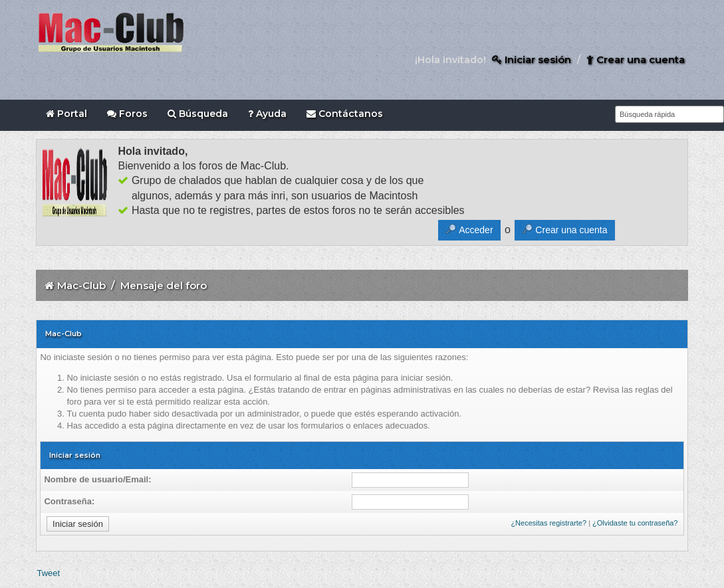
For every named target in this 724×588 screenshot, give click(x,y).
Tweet (48, 573)
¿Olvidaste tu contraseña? (635, 523)
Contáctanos (345, 114)
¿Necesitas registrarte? (548, 523)
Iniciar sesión (532, 59)
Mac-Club (81, 285)
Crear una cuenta (636, 59)
